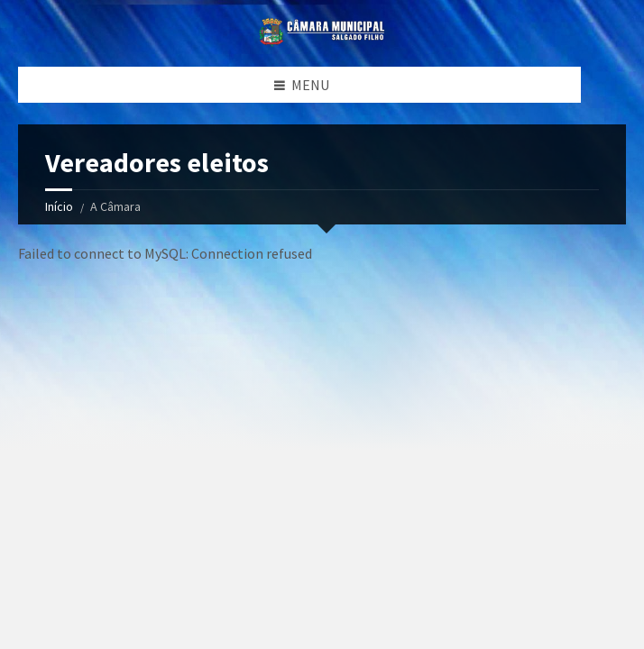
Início (59, 206)
